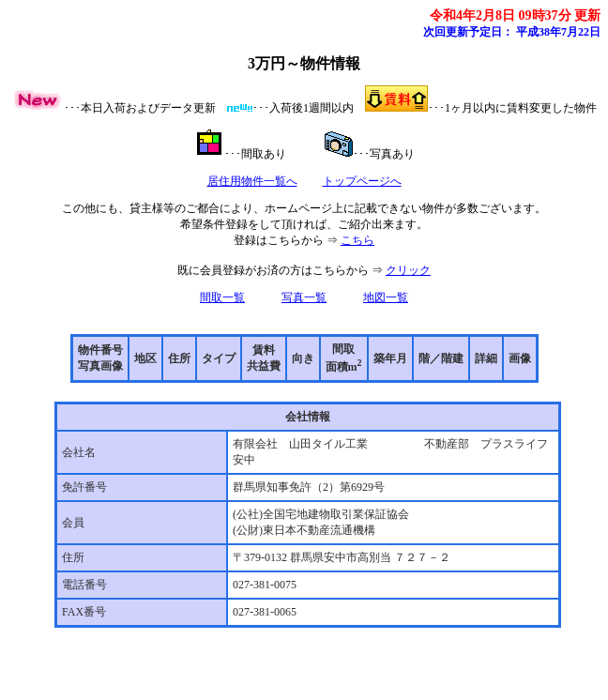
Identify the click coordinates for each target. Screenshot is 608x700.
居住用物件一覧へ (252, 181)
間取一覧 (222, 297)
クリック (408, 270)
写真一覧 (304, 297)
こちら (357, 240)
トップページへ (362, 181)
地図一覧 (386, 297)
